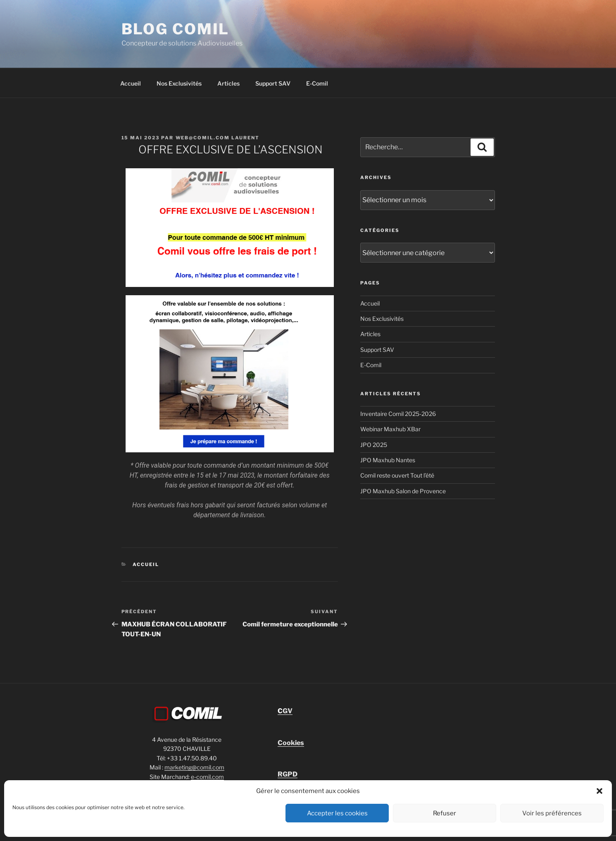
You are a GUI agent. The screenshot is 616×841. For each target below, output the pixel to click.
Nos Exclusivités (179, 83)
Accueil (131, 83)
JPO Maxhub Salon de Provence (403, 491)
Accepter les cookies (337, 813)
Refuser (445, 813)
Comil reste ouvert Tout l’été (397, 475)
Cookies (291, 743)
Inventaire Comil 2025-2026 (398, 414)
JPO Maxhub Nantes (388, 460)
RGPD (288, 774)
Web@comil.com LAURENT (218, 138)
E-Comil (317, 83)
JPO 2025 (374, 445)
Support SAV (273, 83)
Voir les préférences (552, 813)
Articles (228, 83)
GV (285, 711)
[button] (599, 791)
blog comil (176, 29)
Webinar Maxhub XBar (390, 429)
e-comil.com (207, 777)
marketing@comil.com (194, 767)
